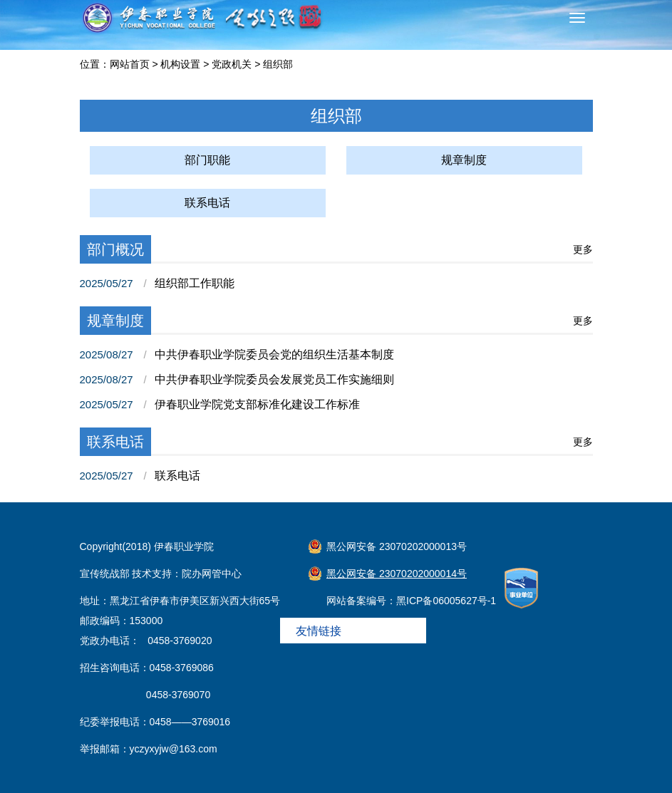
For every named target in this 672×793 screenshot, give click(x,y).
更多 (583, 249)
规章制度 (464, 160)
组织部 (278, 64)
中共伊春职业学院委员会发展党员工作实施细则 (274, 379)
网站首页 (130, 64)
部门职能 (207, 160)
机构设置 (180, 64)
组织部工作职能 (195, 283)
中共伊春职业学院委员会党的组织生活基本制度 (274, 354)
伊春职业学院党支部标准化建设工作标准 (257, 404)
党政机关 (232, 64)
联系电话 (207, 203)
